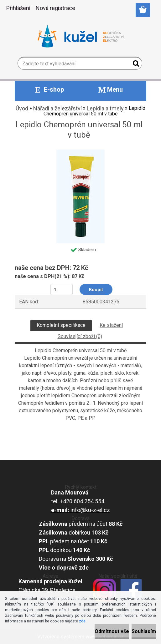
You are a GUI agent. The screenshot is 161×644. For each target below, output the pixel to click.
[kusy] (62, 289)
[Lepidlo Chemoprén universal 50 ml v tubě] (80, 152)
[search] (135, 65)
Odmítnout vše (112, 631)
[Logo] (81, 36)
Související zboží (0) (80, 336)
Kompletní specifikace (61, 325)
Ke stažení (111, 325)
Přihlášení (18, 8)
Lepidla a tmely (105, 108)
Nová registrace (55, 8)
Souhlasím (144, 631)
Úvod (22, 108)
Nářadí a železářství (57, 108)
